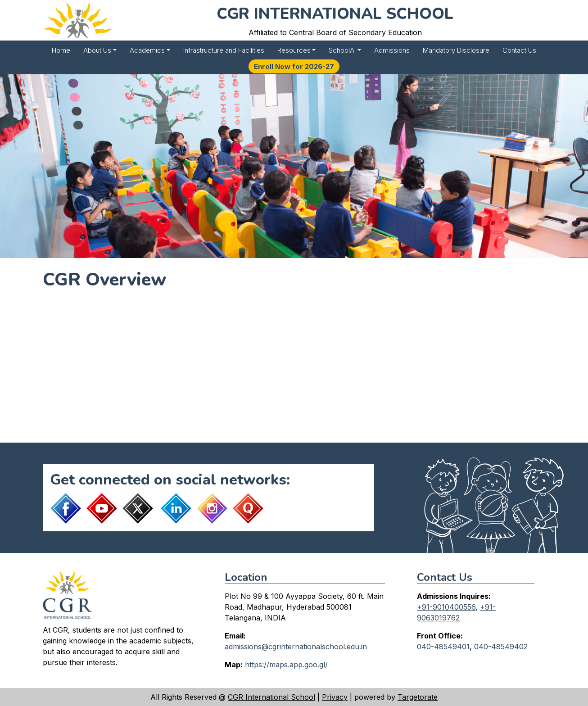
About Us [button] (97, 50)
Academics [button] (147, 50)
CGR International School (271, 697)
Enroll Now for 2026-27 (294, 66)
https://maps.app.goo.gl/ (286, 665)
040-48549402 (501, 647)
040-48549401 (443, 647)
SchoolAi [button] (342, 50)
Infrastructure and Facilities (224, 50)
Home (61, 50)
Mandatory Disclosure (456, 50)
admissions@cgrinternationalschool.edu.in (296, 647)
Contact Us (519, 50)
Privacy (335, 697)
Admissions (392, 50)
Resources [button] (294, 50)
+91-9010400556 (446, 607)
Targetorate (418, 697)
